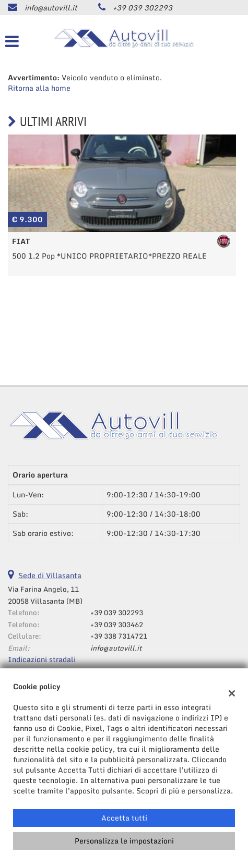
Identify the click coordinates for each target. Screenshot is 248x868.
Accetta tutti (124, 818)
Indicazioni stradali (42, 659)
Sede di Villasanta (50, 575)
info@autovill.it (51, 8)
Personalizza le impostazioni (124, 841)
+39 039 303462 (117, 625)
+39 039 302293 (143, 8)
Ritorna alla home (39, 88)
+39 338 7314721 (119, 636)
